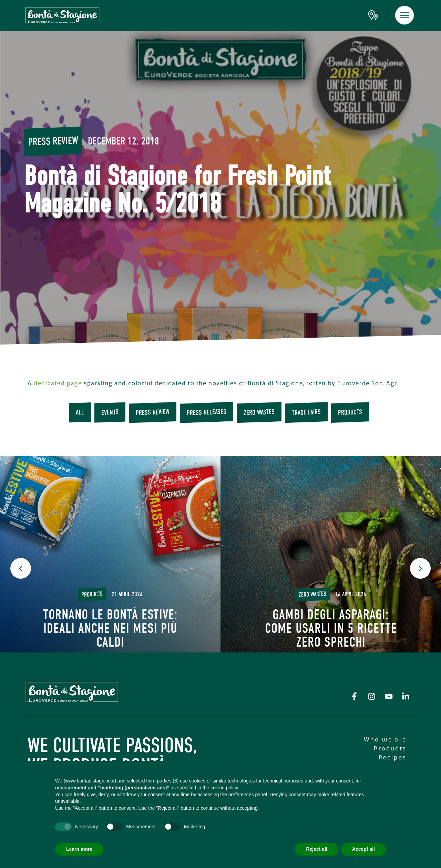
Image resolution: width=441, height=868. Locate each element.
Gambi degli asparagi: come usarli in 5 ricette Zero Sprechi (331, 628)
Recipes (393, 757)
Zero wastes (259, 412)
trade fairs (306, 412)
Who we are (385, 740)
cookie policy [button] (224, 788)
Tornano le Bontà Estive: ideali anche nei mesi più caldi (110, 628)
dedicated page (58, 383)
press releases (207, 412)
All (80, 412)
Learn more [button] (79, 849)
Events (110, 413)
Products (350, 412)
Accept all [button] (363, 849)
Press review (53, 141)
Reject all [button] (316, 849)
